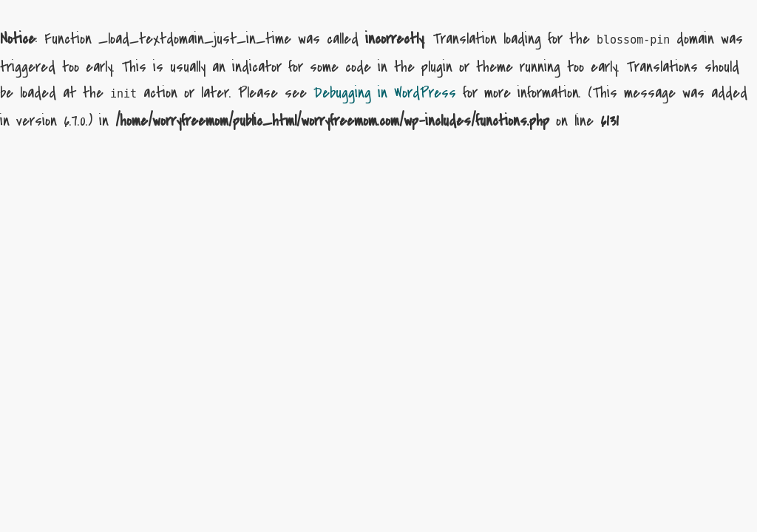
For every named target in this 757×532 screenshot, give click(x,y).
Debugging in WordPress (385, 93)
